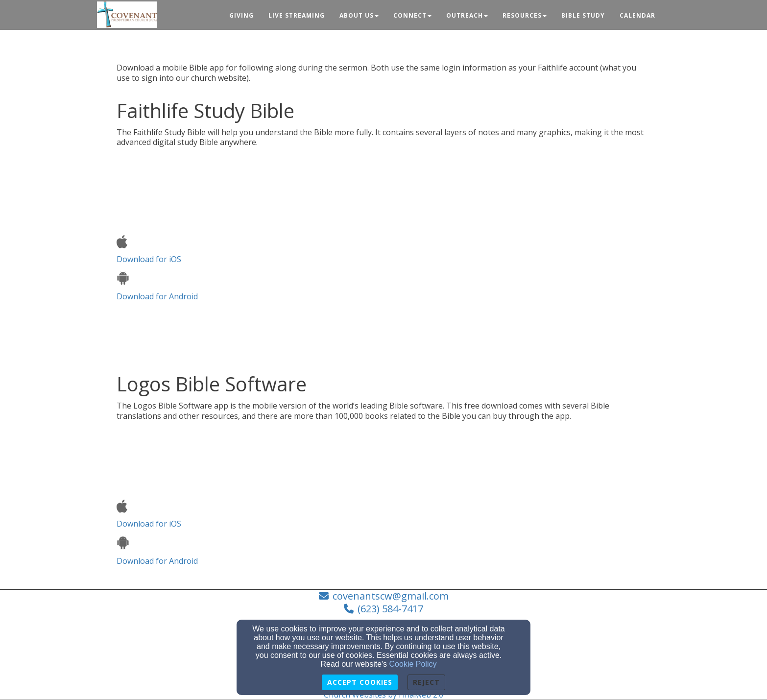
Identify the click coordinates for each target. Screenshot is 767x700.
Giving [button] (241, 15)
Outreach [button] (467, 15)
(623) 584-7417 (390, 609)
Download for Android (157, 286)
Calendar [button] (637, 15)
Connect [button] (412, 15)
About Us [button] (359, 15)
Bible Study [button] (583, 15)
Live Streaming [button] (297, 15)
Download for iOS (149, 250)
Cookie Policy (413, 664)
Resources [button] (525, 15)
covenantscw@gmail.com (391, 596)
